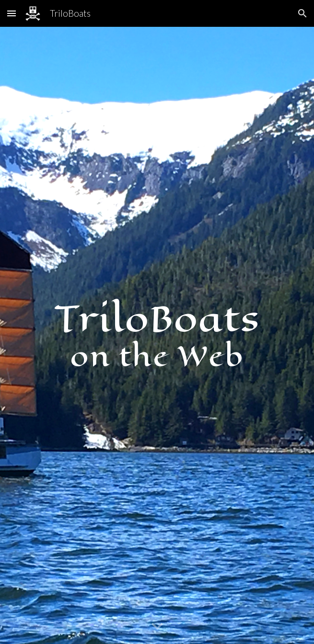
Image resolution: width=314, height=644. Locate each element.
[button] (12, 13)
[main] (157, 335)
